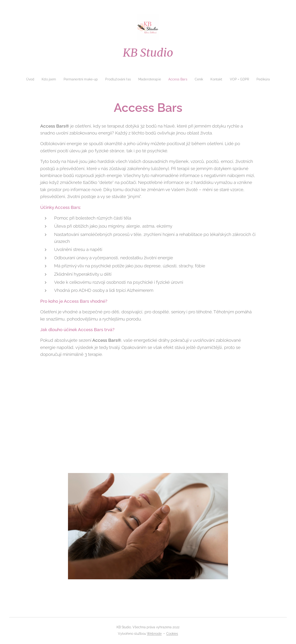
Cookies (172, 634)
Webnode (154, 634)
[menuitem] (26, 79)
